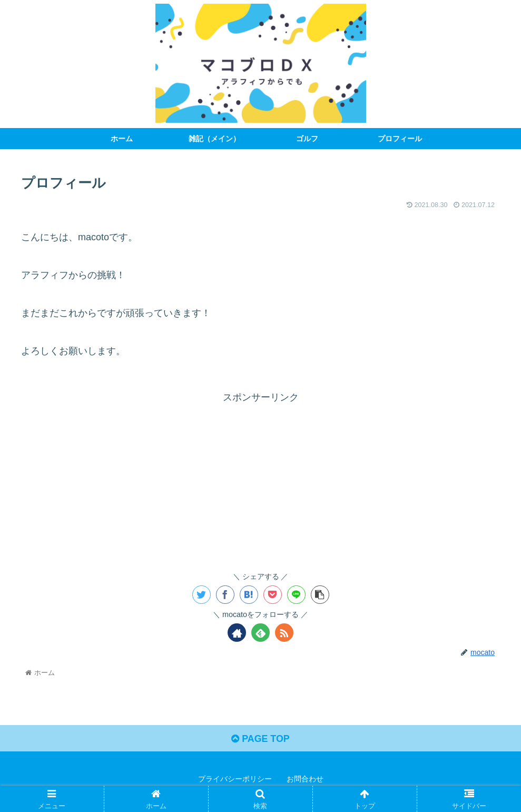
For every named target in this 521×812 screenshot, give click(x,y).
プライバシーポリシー (235, 779)
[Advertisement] (260, 480)
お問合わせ (305, 779)
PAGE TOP (260, 739)
